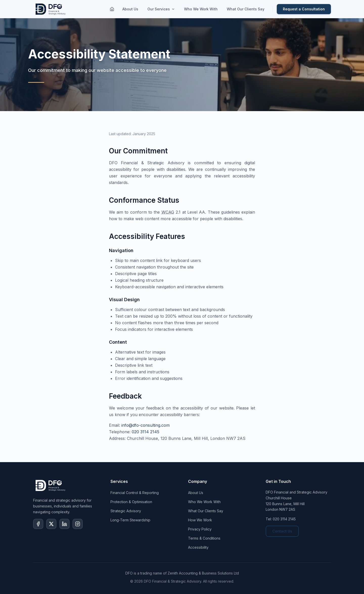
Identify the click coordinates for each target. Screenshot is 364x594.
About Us (130, 9)
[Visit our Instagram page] (78, 524)
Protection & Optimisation (131, 502)
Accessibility (198, 547)
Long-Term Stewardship (130, 520)
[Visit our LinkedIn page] (64, 524)
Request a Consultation (304, 9)
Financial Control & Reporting (135, 493)
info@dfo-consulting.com (145, 425)
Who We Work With (201, 9)
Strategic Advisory (126, 511)
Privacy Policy (200, 529)
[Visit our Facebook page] (38, 524)
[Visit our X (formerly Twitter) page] (51, 524)
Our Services (161, 9)
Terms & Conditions (204, 538)
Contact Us (282, 531)
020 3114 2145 (145, 432)
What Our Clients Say (246, 9)
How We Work (200, 520)
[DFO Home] (51, 9)
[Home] (112, 9)
